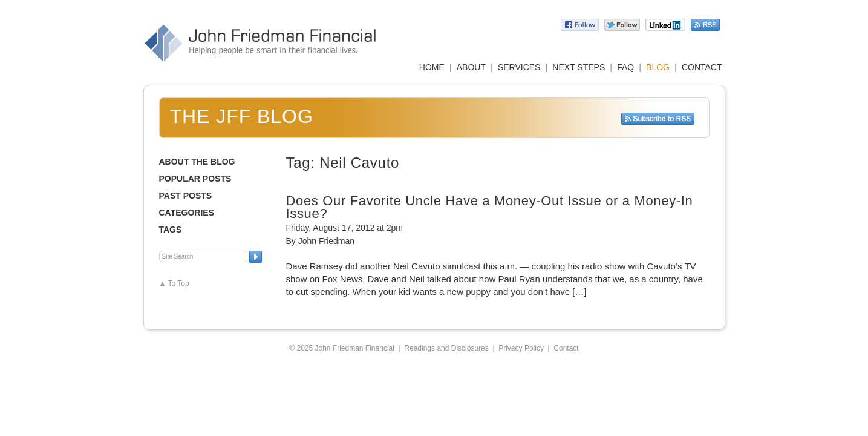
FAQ (625, 67)
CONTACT (702, 67)
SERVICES (519, 67)
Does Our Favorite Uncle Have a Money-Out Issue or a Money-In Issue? (490, 207)
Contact (566, 348)
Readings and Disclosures (446, 348)
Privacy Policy (521, 348)
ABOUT (471, 67)
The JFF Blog (242, 116)
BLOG (658, 67)
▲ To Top (174, 283)
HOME (432, 67)
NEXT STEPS (579, 67)
